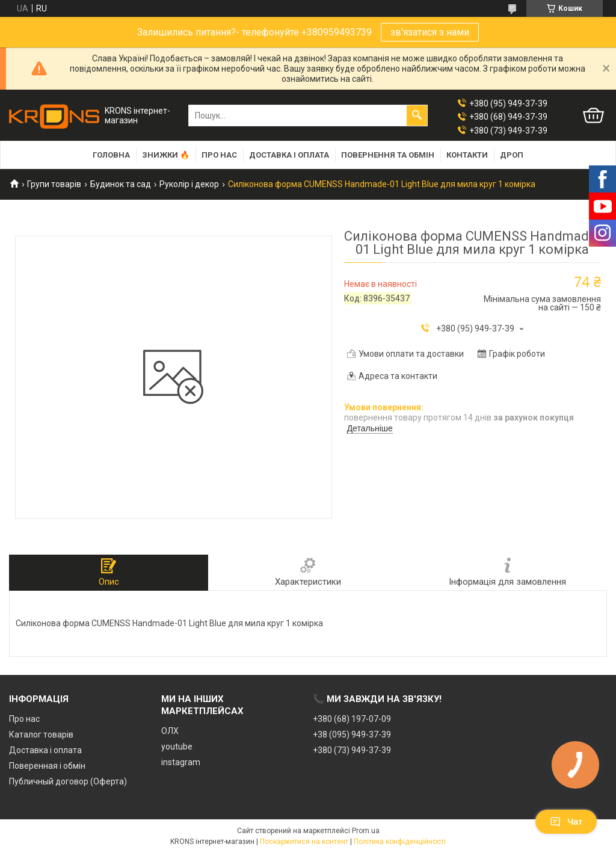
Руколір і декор (189, 184)
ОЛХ (170, 731)
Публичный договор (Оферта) (68, 781)
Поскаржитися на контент (304, 842)
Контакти (467, 155)
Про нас (219, 155)
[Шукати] (417, 115)
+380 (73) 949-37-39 (352, 750)
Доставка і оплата (289, 155)
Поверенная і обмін (47, 766)
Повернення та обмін (388, 155)
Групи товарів (54, 184)
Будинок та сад (121, 184)
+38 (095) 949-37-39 (352, 734)
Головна (111, 155)
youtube (177, 747)
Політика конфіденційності (400, 842)
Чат (566, 822)
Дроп (512, 155)
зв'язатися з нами (430, 32)
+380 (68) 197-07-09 (352, 719)
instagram (181, 762)
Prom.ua (366, 831)
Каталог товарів (41, 734)
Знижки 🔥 (166, 155)
